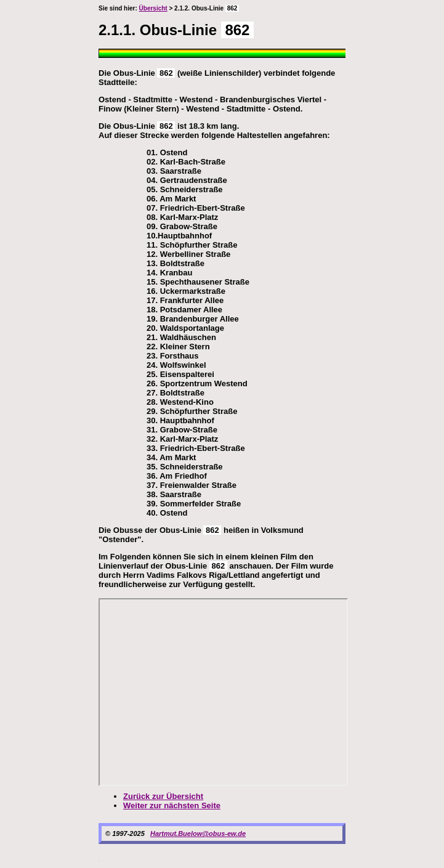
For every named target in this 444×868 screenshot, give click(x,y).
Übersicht (153, 8)
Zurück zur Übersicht (163, 796)
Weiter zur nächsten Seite (172, 805)
